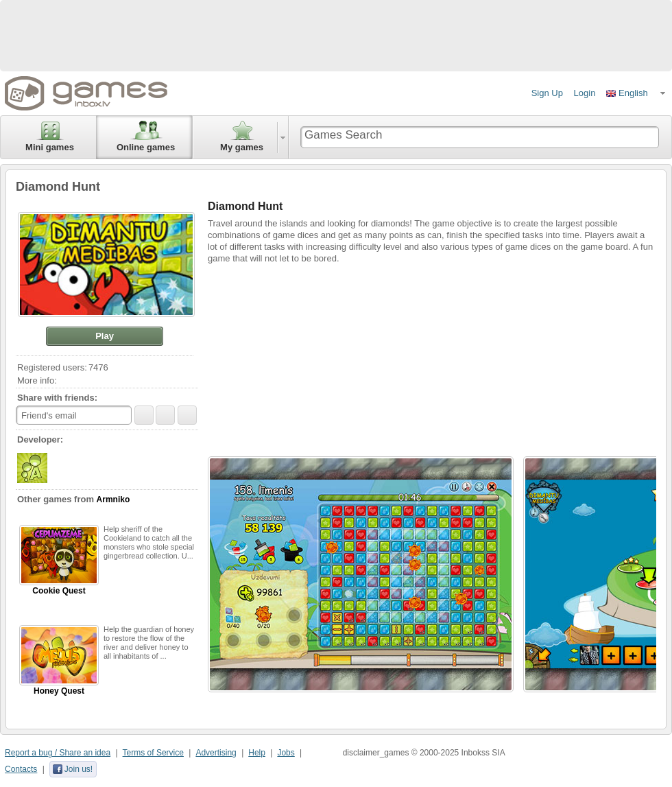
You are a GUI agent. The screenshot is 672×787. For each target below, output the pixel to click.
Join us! (72, 769)
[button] (636, 93)
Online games (146, 137)
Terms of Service (153, 753)
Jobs (286, 753)
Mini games (50, 137)
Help (257, 753)
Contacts (21, 769)
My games (242, 137)
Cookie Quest (59, 560)
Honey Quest (59, 660)
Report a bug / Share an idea (58, 753)
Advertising (216, 753)
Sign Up (547, 93)
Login (585, 93)
